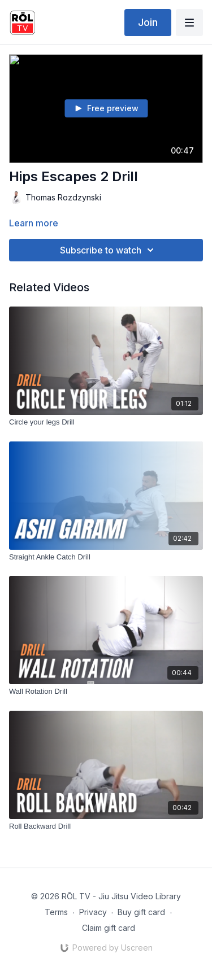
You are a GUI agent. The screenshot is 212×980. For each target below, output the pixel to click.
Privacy (93, 912)
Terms (56, 912)
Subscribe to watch (109, 250)
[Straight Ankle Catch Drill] (106, 557)
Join (148, 22)
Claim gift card (109, 928)
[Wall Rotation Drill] (106, 692)
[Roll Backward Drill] (106, 826)
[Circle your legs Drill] (106, 422)
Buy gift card (141, 912)
